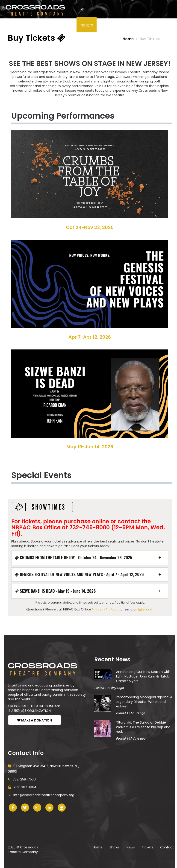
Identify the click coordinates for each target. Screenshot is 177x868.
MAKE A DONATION (35, 720)
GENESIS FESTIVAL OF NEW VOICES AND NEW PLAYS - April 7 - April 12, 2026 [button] (79, 575)
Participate (44, 25)
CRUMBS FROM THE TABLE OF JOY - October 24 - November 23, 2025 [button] (74, 558)
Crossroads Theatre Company (23, 850)
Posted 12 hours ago (130, 713)
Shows (17, 25)
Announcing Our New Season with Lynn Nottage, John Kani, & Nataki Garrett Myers (143, 676)
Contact (167, 847)
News (68, 25)
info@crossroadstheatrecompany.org (41, 795)
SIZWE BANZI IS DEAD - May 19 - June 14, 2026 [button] (55, 591)
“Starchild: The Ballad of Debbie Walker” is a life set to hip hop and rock (143, 727)
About (108, 25)
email (145, 609)
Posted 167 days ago (131, 739)
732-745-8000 (106, 609)
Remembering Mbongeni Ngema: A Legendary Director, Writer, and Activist (144, 702)
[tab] (90, 558)
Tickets (87, 25)
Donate (130, 25)
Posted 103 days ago (109, 688)
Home (128, 39)
